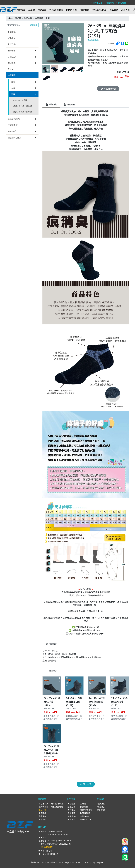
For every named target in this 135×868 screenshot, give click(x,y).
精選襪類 (42, 10)
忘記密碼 (101, 810)
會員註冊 (101, 804)
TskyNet (100, 862)
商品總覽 (71, 804)
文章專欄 (125, 10)
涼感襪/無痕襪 (56, 10)
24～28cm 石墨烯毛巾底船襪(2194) (97, 702)
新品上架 (12, 38)
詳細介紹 (51, 104)
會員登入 (101, 807)
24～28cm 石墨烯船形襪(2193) (52, 702)
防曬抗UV (9, 10)
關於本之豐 (96, 3)
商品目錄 (114, 10)
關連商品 (51, 671)
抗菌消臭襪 (71, 10)
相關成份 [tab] (69, 104)
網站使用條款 (57, 804)
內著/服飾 (84, 10)
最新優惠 (12, 50)
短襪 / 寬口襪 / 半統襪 (22, 106)
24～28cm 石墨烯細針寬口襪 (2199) (74, 702)
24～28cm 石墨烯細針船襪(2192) (119, 702)
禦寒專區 (21, 10)
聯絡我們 (121, 3)
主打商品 (12, 44)
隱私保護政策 (57, 807)
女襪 (13, 88)
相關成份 (51, 644)
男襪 (48, 18)
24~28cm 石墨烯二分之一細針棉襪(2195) (51, 750)
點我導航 (46, 847)
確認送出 (34, 25)
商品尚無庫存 (108, 89)
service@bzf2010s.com (60, 841)
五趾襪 (32, 10)
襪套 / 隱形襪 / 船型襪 (22, 112)
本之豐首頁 (16, 18)
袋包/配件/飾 (86, 819)
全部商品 (28, 18)
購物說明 (109, 3)
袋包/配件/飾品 (99, 10)
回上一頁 (86, 784)
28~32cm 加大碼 (20, 100)
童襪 (13, 82)
